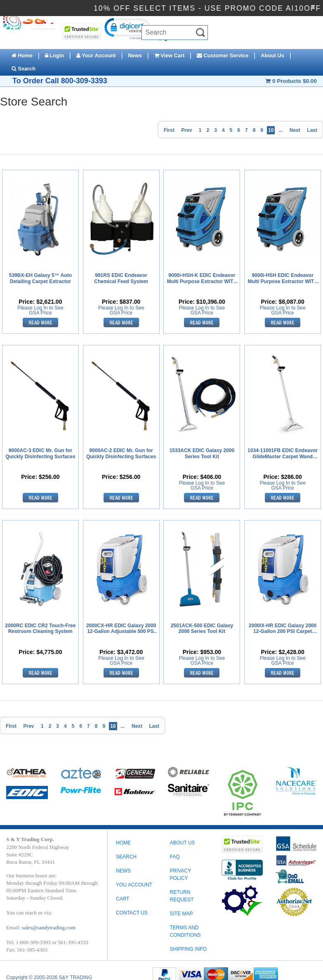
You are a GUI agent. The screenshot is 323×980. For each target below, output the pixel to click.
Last (312, 130)
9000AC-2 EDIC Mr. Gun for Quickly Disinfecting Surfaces (121, 453)
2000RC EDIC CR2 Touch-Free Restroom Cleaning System (40, 628)
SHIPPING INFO (188, 949)
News (135, 55)
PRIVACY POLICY (180, 874)
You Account (134, 885)
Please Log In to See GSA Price (40, 310)
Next (295, 130)
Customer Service (223, 55)
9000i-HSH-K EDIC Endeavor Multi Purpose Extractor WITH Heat (202, 279)
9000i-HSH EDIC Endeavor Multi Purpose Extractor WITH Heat (282, 279)
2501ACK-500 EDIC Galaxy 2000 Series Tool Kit (202, 628)
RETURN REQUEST (182, 896)
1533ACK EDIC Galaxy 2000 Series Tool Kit (202, 453)
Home (22, 55)
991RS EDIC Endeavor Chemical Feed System (121, 278)
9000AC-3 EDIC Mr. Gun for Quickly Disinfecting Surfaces (40, 453)
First (169, 130)
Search (24, 69)
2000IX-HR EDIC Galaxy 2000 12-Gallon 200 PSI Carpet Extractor (283, 629)
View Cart (170, 55)
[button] (127, 28)
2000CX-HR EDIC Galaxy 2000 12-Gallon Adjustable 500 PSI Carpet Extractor (121, 629)
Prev (186, 130)
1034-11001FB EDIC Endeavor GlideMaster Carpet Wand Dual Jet (283, 454)
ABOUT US (182, 843)
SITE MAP (181, 914)
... (281, 130)
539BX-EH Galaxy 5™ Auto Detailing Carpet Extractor (40, 278)
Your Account (96, 55)
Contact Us (132, 913)
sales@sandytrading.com (49, 927)
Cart (123, 899)
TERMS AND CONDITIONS (185, 931)
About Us (272, 55)
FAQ (174, 857)
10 (271, 130)
